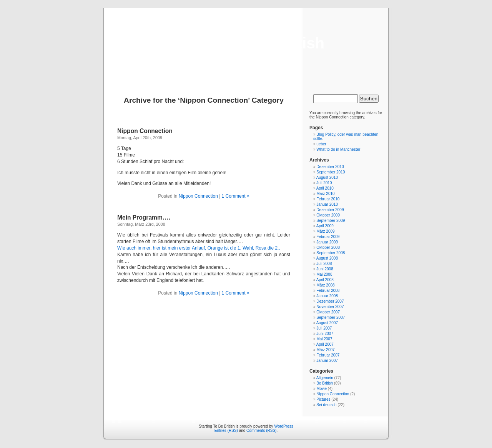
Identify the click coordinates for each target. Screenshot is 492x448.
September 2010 (331, 172)
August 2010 (327, 177)
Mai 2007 (324, 339)
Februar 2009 (328, 237)
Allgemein (325, 378)
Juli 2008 (324, 264)
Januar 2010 (327, 204)
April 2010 (325, 188)
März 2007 (325, 350)
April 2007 (325, 344)
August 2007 (327, 323)
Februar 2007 (328, 355)
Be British (325, 383)
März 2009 (325, 231)
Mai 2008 (324, 274)
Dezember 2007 (330, 301)
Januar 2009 (327, 242)
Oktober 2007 (328, 312)
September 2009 (331, 221)
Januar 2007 (327, 361)
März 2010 (325, 194)
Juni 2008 (325, 269)
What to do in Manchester (338, 149)
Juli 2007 (324, 328)
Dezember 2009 (330, 210)
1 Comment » (236, 196)
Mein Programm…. (144, 217)
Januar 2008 (327, 296)
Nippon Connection (145, 131)
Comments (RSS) (261, 431)
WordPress (283, 426)
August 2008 (327, 258)
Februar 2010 (328, 199)
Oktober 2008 (328, 247)
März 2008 (325, 285)
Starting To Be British (246, 43)
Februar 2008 (328, 291)
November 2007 (330, 307)
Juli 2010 (324, 183)
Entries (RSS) (226, 431)
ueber (321, 144)
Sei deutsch (326, 405)
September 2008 (331, 253)
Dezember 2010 (330, 167)
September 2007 (331, 317)
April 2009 (325, 226)
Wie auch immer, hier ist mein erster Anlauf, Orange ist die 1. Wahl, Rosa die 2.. (199, 248)
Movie (322, 389)
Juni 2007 (325, 334)
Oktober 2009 (328, 215)
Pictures (323, 399)
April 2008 (325, 280)
